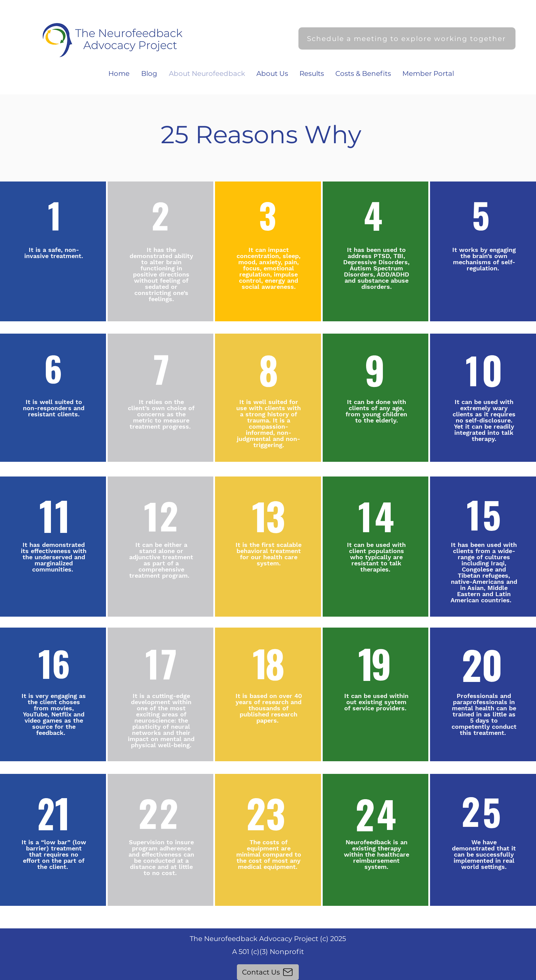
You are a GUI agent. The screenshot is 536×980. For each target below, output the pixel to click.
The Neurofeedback (224, 939)
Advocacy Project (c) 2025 (303, 939)
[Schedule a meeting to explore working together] (407, 38)
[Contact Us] (268, 972)
